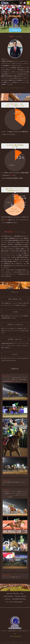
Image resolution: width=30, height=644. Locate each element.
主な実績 (15, 312)
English (15, 30)
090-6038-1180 (17, 636)
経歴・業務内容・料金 (15, 299)
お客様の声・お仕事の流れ (15, 325)
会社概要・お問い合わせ (15, 339)
